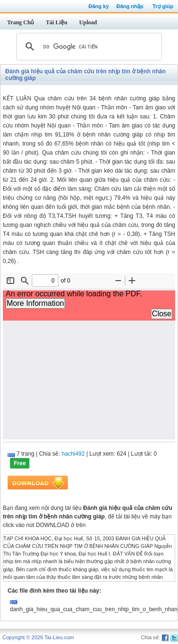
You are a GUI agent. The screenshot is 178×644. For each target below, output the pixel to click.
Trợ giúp (163, 6)
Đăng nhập (130, 6)
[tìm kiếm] (88, 47)
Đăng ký (98, 6)
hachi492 (73, 454)
